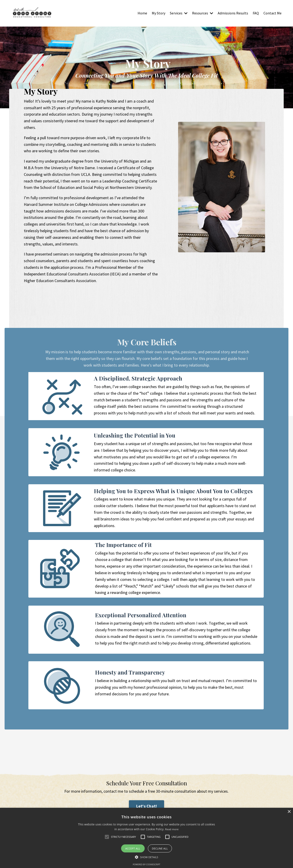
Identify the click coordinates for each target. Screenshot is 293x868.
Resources (203, 13)
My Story (159, 13)
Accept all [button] (133, 848)
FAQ (256, 13)
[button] (146, 857)
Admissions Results (233, 13)
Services (179, 13)
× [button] (289, 812)
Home (142, 13)
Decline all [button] (160, 848)
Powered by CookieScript (146, 864)
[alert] (146, 838)
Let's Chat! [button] (147, 806)
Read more (172, 829)
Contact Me (273, 13)
